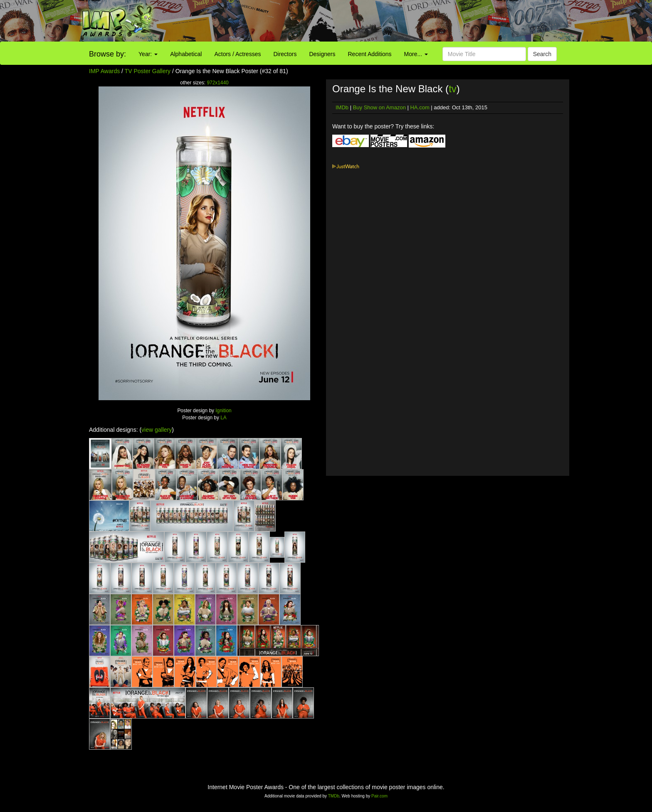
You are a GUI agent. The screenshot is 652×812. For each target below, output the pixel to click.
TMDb (334, 796)
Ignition (223, 411)
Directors (285, 54)
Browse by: (107, 54)
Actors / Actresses (237, 54)
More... (416, 54)
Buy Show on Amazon (379, 107)
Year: (148, 54)
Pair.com (379, 796)
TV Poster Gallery (148, 71)
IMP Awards (104, 71)
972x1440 (217, 83)
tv (453, 89)
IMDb (342, 107)
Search (542, 54)
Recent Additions (370, 54)
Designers (322, 54)
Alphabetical (186, 54)
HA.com (420, 107)
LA (224, 418)
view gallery (157, 430)
